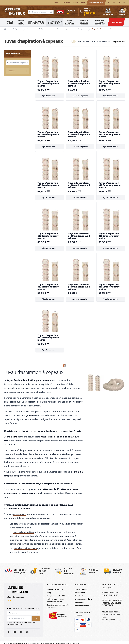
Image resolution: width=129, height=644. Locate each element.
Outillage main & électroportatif (36, 22)
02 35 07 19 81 (110, 595)
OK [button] (36, 618)
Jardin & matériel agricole (84, 22)
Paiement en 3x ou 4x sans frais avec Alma (56, 600)
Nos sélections (80, 596)
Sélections (57, 3)
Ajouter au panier (50, 96)
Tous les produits (81, 589)
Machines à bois (10, 22)
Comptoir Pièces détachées (100, 22)
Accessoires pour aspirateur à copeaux (71, 29)
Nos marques (80, 593)
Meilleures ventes (82, 606)
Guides (76, 3)
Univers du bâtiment (70, 22)
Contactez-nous (96, 3)
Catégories (17, 29)
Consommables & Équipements (55, 22)
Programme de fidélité (56, 596)
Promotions (116, 22)
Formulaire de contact (112, 604)
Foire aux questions (55, 589)
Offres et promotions (83, 599)
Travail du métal (21, 22)
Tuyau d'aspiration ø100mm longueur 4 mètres (50, 84)
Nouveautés (79, 602)
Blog (83, 3)
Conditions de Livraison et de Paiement (58, 606)
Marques (67, 3)
